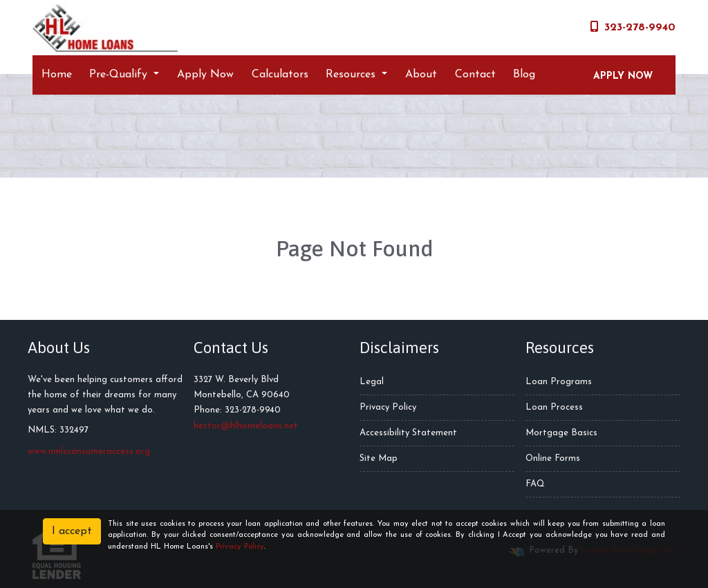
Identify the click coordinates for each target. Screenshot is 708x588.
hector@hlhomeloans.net (246, 426)
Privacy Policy (388, 407)
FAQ (535, 484)
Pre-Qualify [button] (120, 75)
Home (57, 75)
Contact (475, 75)
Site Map (379, 458)
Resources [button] (352, 75)
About (421, 75)
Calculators (280, 75)
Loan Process (554, 407)
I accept (72, 531)
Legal (372, 382)
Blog (524, 75)
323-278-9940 (633, 27)
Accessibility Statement (408, 433)
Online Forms (553, 458)
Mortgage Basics (561, 433)
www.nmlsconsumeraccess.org (89, 452)
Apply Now (205, 75)
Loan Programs (559, 382)
